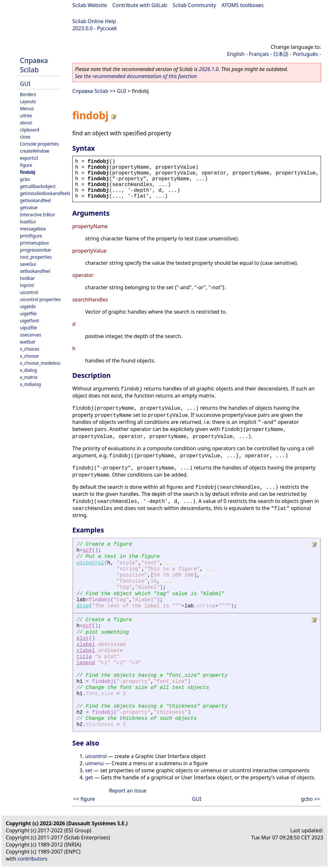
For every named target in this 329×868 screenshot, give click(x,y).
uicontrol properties (40, 299)
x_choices (30, 349)
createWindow (35, 151)
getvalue (29, 207)
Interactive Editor (38, 215)
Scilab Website (90, 5)
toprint (27, 285)
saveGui (28, 264)
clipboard (30, 130)
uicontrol (29, 292)
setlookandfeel (35, 271)
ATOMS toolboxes (243, 5)
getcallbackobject (38, 186)
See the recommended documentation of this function (136, 76)
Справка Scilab (34, 65)
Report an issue (128, 791)
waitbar (28, 342)
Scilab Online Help (94, 21)
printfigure (31, 236)
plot (83, 639)
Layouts (28, 101)
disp (83, 606)
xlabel (86, 645)
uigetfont (29, 321)
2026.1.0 (209, 69)
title (84, 657)
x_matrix (29, 377)
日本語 (281, 54)
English (236, 54)
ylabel (86, 651)
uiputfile (28, 328)
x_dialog (28, 370)
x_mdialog (31, 384)
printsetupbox (34, 243)
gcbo (25, 179)
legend (86, 663)
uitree (26, 116)
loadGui (28, 222)
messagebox (33, 229)
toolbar (27, 278)
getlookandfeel (35, 200)
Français (259, 54)
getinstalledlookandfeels (45, 193)
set (89, 770)
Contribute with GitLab (140, 5)
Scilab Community (194, 5)
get (89, 777)
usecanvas (31, 335)
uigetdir (28, 306)
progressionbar (36, 250)
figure (26, 165)
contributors (33, 859)
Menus (27, 108)
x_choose (29, 356)
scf (87, 550)
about (26, 123)
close (25, 137)
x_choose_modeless (40, 363)
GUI (25, 83)
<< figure (84, 799)
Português (306, 54)
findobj (28, 172)
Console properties (39, 144)
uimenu (94, 763)
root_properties (36, 257)
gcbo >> (310, 799)
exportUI (29, 158)
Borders (28, 94)
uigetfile (28, 313)
